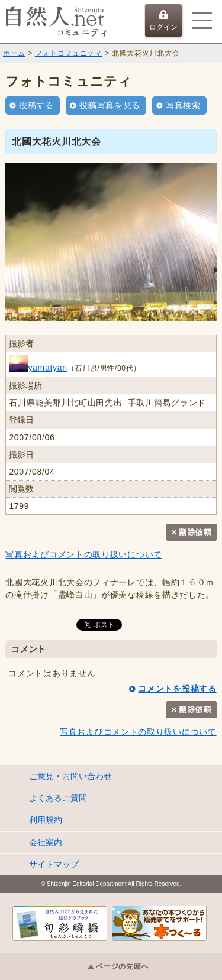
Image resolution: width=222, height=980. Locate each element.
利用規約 (46, 820)
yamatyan (38, 368)
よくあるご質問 (58, 798)
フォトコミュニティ (69, 53)
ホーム (14, 53)
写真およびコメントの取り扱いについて (84, 554)
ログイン (163, 21)
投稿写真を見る (110, 105)
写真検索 (183, 105)
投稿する (36, 105)
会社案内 (46, 842)
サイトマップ (54, 864)
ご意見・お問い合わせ (70, 776)
